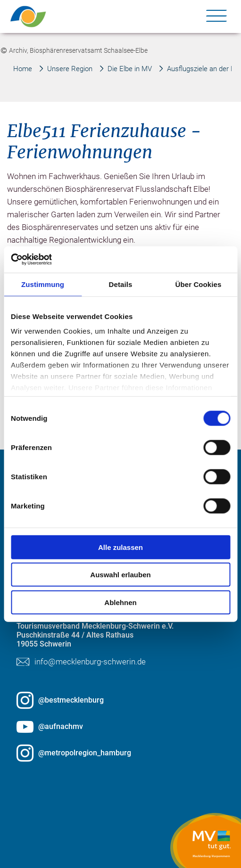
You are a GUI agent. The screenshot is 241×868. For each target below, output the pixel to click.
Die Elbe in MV (130, 69)
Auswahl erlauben (120, 575)
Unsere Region (70, 69)
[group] (121, 346)
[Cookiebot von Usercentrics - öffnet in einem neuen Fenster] (52, 260)
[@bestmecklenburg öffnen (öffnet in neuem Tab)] (120, 700)
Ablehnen (120, 602)
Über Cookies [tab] (199, 284)
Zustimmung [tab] (43, 284)
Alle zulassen (120, 547)
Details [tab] (121, 284)
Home (23, 69)
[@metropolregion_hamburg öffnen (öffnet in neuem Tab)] (120, 753)
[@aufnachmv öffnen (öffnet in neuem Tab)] (120, 727)
